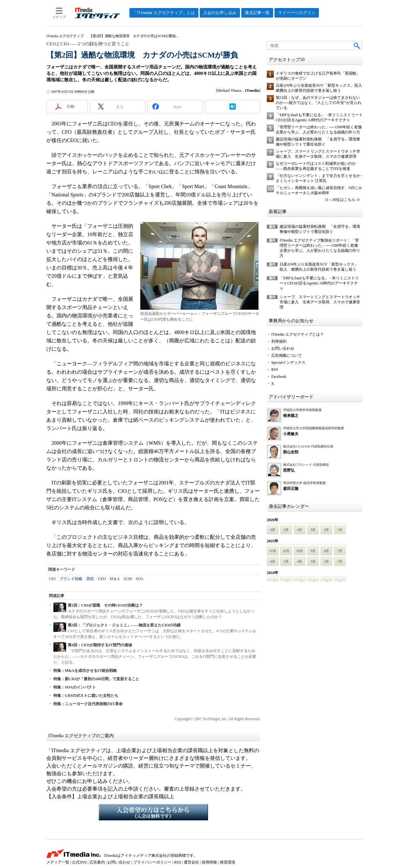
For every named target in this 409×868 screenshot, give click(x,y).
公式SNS (79, 862)
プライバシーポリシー (152, 862)
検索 (357, 45)
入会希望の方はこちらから (153, 812)
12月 (273, 551)
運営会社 (191, 862)
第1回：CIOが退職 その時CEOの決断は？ (105, 605)
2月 (326, 530)
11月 (286, 551)
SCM (128, 579)
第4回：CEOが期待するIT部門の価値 (100, 645)
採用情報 (209, 862)
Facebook (279, 377)
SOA (140, 579)
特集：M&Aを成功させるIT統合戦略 (85, 671)
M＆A (115, 579)
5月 (286, 530)
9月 (313, 551)
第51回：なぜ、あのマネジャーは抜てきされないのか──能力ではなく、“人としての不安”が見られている (319, 103)
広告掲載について (287, 355)
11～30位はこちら (340, 200)
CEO (102, 579)
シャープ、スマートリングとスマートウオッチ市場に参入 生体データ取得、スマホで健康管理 (320, 302)
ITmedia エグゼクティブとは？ (297, 334)
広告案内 (97, 862)
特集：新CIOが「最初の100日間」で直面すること (96, 679)
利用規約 (279, 341)
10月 (300, 551)
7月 (340, 551)
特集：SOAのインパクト (75, 687)
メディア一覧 (58, 862)
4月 (300, 530)
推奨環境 (228, 862)
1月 (340, 530)
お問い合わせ (283, 348)
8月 (326, 551)
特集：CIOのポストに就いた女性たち (86, 696)
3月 (313, 530)
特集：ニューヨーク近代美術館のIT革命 (88, 704)
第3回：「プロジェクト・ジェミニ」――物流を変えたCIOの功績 (124, 625)
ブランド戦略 (71, 579)
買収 (90, 579)
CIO (52, 579)
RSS (275, 370)
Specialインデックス (288, 362)
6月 (273, 530)
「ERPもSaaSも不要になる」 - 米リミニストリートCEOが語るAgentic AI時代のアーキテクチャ (319, 283)
